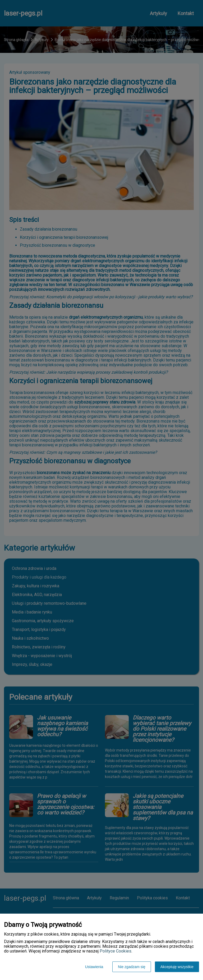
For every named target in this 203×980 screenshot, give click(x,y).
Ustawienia (94, 967)
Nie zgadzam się (132, 967)
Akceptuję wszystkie (177, 967)
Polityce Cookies (116, 951)
